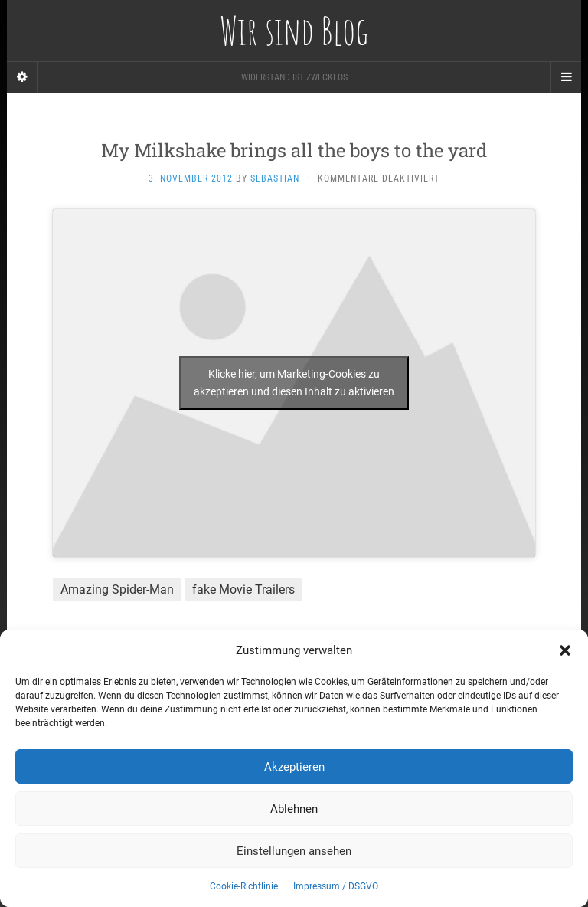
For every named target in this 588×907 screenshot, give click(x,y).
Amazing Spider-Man (117, 589)
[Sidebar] (22, 77)
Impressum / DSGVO (336, 886)
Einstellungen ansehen (294, 851)
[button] (565, 650)
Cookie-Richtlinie (244, 886)
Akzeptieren (294, 767)
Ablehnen (294, 809)
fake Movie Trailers (243, 589)
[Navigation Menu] (566, 77)
